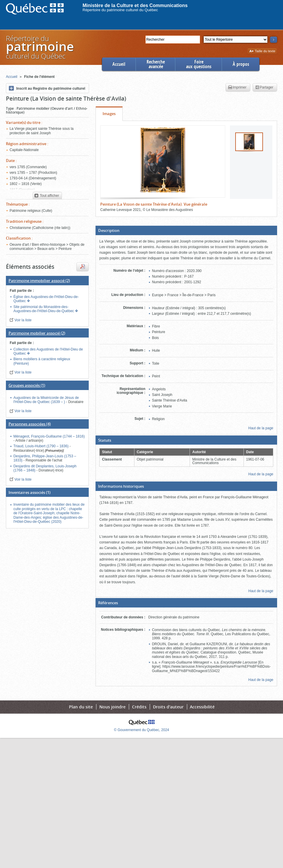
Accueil (119, 64)
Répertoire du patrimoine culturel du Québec (120, 10)
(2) (39, 281)
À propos (241, 64)
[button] (186, 230)
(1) (27, 385)
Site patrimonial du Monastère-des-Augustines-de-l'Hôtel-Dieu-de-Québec (44, 309)
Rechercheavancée (156, 64)
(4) (30, 424)
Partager (264, 88)
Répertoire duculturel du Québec (40, 47)
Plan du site (81, 707)
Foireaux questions (199, 64)
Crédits (139, 707)
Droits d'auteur (168, 707)
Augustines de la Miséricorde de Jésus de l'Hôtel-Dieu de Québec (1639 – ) (46, 400)
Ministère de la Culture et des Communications (135, 5)
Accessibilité (202, 707)
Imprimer (237, 88)
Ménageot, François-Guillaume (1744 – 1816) (49, 436)
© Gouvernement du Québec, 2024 (142, 730)
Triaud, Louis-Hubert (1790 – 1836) (41, 446)
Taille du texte (262, 51)
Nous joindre (112, 707)
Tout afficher (47, 196)
